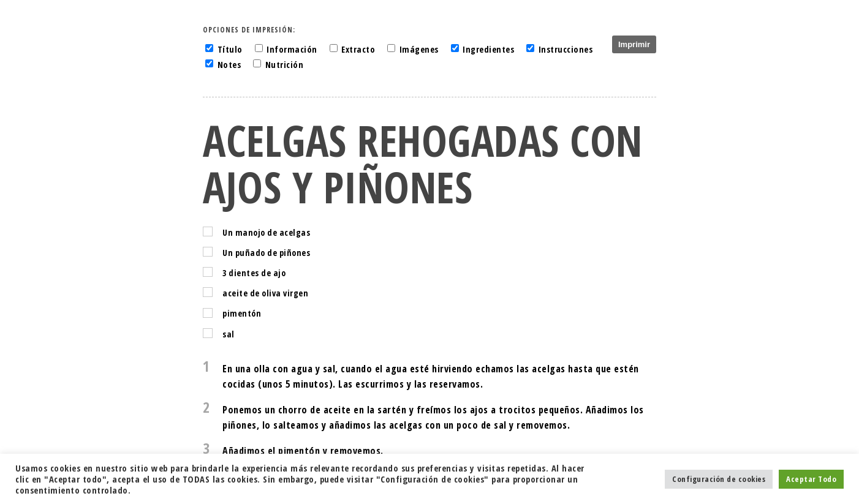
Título (230, 49)
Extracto (358, 49)
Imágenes (419, 49)
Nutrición (285, 65)
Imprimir (634, 44)
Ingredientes (488, 49)
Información (292, 49)
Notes (229, 65)
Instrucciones (566, 49)
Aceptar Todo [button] (811, 479)
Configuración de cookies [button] (719, 479)
